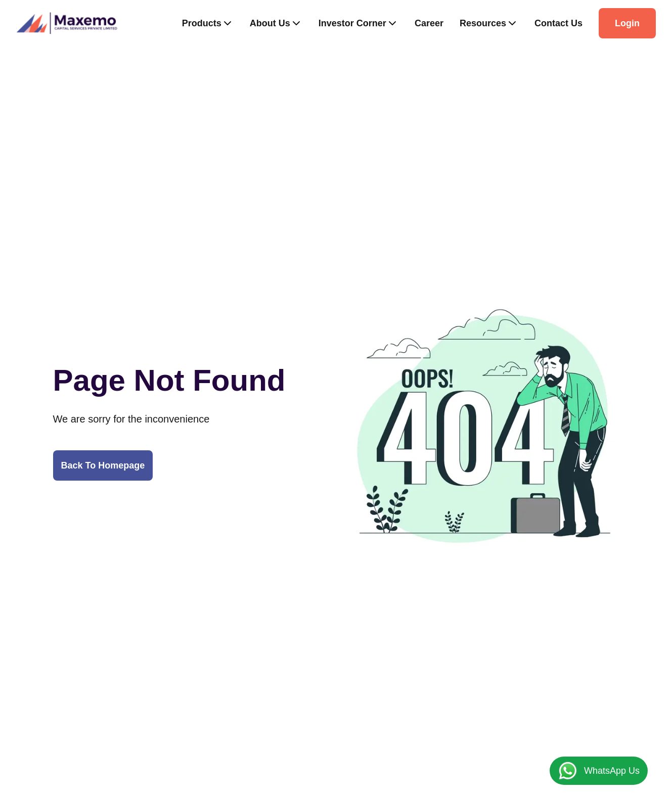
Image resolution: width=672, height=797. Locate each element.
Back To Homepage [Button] (103, 465)
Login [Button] (627, 23)
